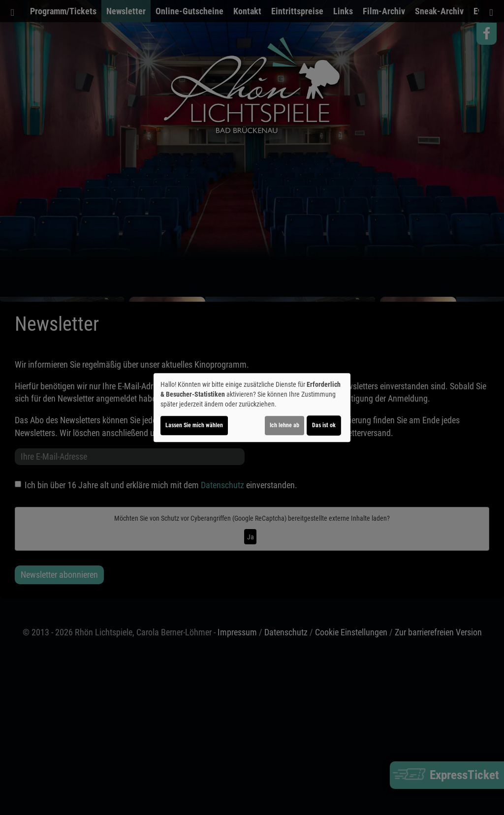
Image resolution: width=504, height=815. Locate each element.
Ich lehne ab (284, 425)
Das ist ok (324, 425)
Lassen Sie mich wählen (194, 425)
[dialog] (252, 407)
